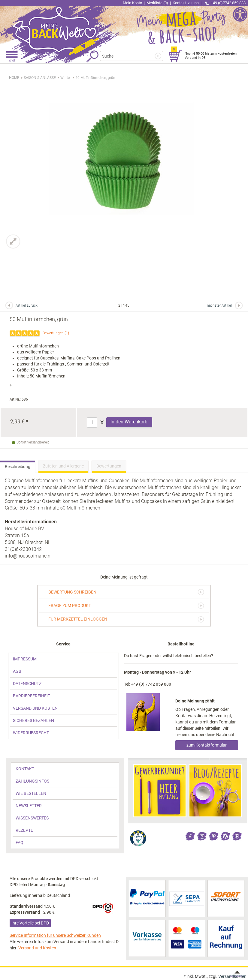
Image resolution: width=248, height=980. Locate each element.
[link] (62, 26)
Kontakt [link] (186, 3)
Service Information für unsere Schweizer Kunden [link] (55, 935)
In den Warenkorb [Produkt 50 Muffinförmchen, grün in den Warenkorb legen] (129, 422)
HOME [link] (14, 78)
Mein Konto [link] (132, 3)
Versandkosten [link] (232, 976)
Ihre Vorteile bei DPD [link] (30, 923)
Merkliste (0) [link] (157, 3)
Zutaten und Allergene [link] (63, 466)
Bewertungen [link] (53, 333)
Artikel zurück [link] (27, 305)
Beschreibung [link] (18, 467)
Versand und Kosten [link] (37, 948)
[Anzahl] (92, 422)
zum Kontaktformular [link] (207, 745)
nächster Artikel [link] (219, 305)
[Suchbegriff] (128, 56)
